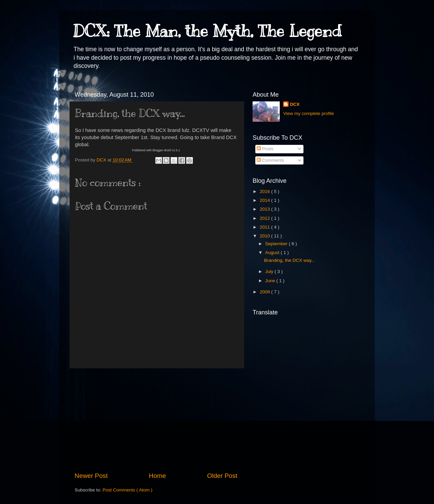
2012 (265, 218)
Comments (270, 160)
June (271, 281)
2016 (265, 191)
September (277, 244)
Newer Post (91, 476)
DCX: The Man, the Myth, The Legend (207, 31)
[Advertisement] (156, 420)
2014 (265, 200)
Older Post (222, 476)
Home (157, 476)
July (270, 272)
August (273, 253)
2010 (265, 236)
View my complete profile (309, 113)
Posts (265, 149)
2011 (265, 227)
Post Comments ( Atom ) (128, 490)
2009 (265, 292)
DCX (295, 104)
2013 (265, 209)
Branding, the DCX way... (290, 260)
